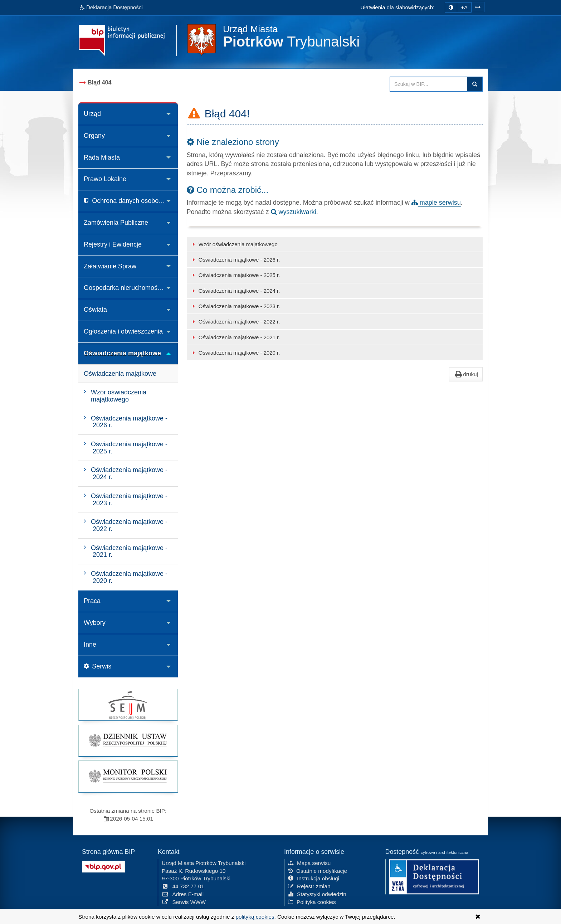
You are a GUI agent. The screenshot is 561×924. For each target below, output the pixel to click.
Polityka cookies (312, 901)
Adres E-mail (183, 893)
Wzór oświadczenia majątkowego (234, 244)
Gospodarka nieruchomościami (128, 288)
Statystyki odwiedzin (317, 893)
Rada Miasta (102, 157)
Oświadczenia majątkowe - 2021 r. (235, 337)
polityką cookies (255, 917)
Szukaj (475, 84)
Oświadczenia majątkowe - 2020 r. (235, 353)
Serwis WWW (184, 901)
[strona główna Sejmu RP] (128, 705)
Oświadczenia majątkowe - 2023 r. (235, 306)
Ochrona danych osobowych (128, 201)
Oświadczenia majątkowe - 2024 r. (235, 291)
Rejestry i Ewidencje (113, 244)
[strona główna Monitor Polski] (128, 776)
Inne (90, 645)
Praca (92, 601)
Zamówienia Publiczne (116, 223)
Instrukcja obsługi (314, 878)
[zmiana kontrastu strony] (451, 7)
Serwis (97, 666)
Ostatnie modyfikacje (318, 870)
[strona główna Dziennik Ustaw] (128, 741)
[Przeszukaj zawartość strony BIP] (428, 84)
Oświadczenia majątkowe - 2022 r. (235, 322)
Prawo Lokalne (105, 179)
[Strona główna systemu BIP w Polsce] (103, 865)
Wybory (95, 623)
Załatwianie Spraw (110, 266)
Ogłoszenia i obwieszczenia (123, 331)
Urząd (92, 114)
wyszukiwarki (294, 212)
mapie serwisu (436, 203)
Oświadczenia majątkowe (122, 353)
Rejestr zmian (309, 886)
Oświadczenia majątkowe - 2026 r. (235, 260)
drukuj (466, 374)
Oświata (95, 310)
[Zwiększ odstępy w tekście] (478, 6)
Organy (94, 136)
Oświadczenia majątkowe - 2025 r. (235, 275)
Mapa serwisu (309, 862)
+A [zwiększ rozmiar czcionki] (464, 7)
